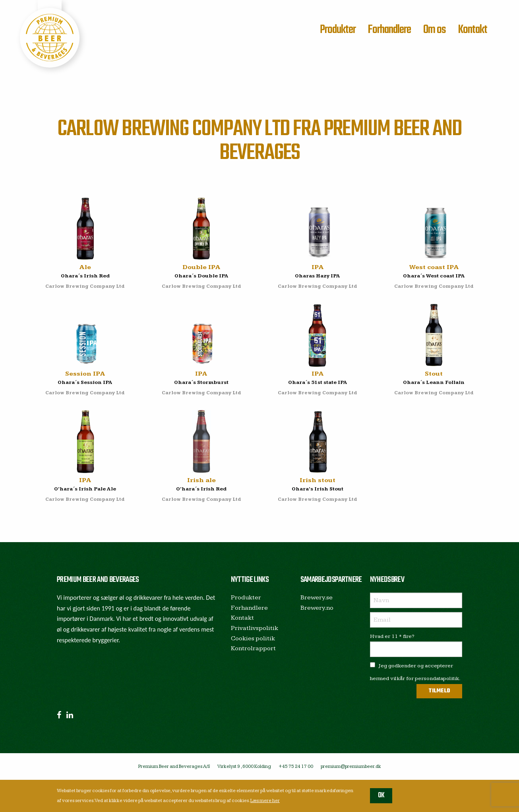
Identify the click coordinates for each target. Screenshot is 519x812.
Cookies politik (253, 639)
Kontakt (473, 30)
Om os (435, 30)
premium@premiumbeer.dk (351, 766)
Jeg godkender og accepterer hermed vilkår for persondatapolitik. (415, 672)
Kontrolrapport (253, 648)
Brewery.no (317, 608)
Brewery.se (317, 598)
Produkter (338, 30)
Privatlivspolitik (255, 628)
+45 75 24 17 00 (296, 766)
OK (381, 796)
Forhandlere (389, 30)
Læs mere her (265, 801)
